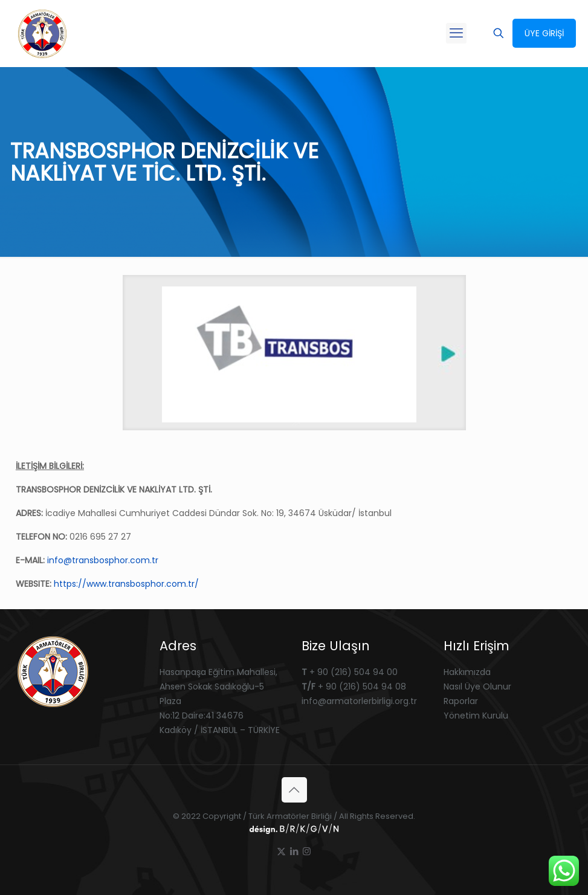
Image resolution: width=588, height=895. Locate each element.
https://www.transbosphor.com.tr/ (126, 584)
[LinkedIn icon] (294, 851)
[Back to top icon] (294, 790)
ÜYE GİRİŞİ (544, 33)
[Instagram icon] (307, 851)
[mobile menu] (456, 33)
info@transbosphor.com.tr (103, 560)
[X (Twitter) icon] (281, 851)
